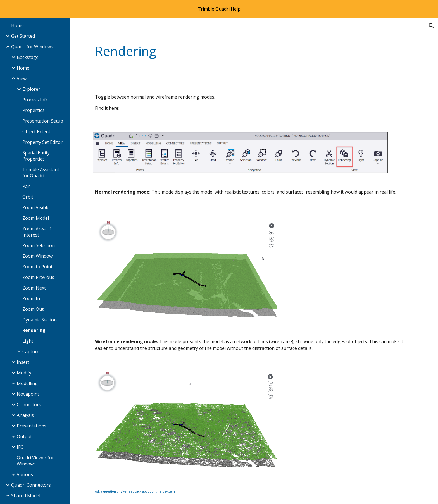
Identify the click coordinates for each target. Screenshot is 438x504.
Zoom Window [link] (37, 256)
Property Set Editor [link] (42, 142)
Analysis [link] (25, 415)
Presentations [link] (32, 426)
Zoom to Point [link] (37, 267)
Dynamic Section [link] (40, 320)
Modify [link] (24, 373)
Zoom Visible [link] (36, 207)
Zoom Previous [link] (38, 277)
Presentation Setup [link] (43, 121)
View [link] (22, 78)
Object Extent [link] (36, 132)
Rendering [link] (34, 330)
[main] (226, 51)
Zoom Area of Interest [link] (37, 232)
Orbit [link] (28, 197)
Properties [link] (34, 110)
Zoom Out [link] (33, 309)
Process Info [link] (35, 100)
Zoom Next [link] (34, 288)
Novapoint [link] (28, 394)
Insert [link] (23, 362)
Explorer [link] (31, 89)
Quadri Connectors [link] (31, 485)
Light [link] (28, 341)
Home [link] (17, 25)
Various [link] (25, 474)
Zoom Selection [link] (39, 245)
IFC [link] (20, 447)
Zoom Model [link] (36, 218)
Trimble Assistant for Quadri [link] (41, 173)
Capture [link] (31, 352)
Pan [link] (26, 186)
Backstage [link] (28, 57)
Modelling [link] (27, 383)
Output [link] (24, 436)
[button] (431, 26)
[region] (219, 9)
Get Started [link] (23, 36)
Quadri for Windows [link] (32, 47)
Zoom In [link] (31, 298)
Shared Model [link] (26, 496)
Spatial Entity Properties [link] (36, 156)
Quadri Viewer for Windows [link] (35, 461)
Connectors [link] (29, 405)
